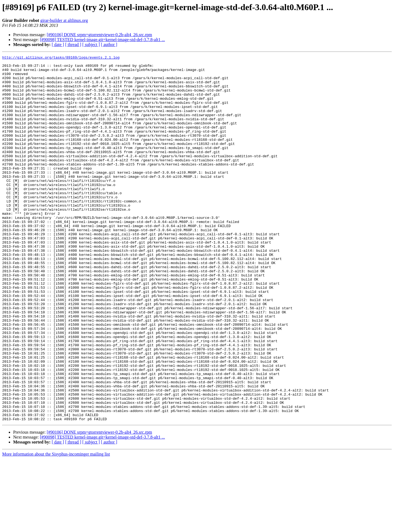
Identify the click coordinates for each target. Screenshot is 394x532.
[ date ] (58, 45)
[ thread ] (73, 45)
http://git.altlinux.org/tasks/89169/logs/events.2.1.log (61, 58)
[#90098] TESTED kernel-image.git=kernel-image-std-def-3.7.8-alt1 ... (102, 40)
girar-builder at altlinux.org (64, 20)
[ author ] (109, 45)
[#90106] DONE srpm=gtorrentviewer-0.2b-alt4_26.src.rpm (99, 35)
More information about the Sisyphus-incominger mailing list (56, 527)
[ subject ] (91, 45)
